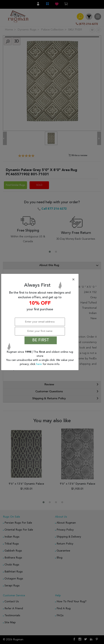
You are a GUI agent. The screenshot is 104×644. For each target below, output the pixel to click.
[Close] (41, 280)
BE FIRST (41, 340)
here (39, 364)
